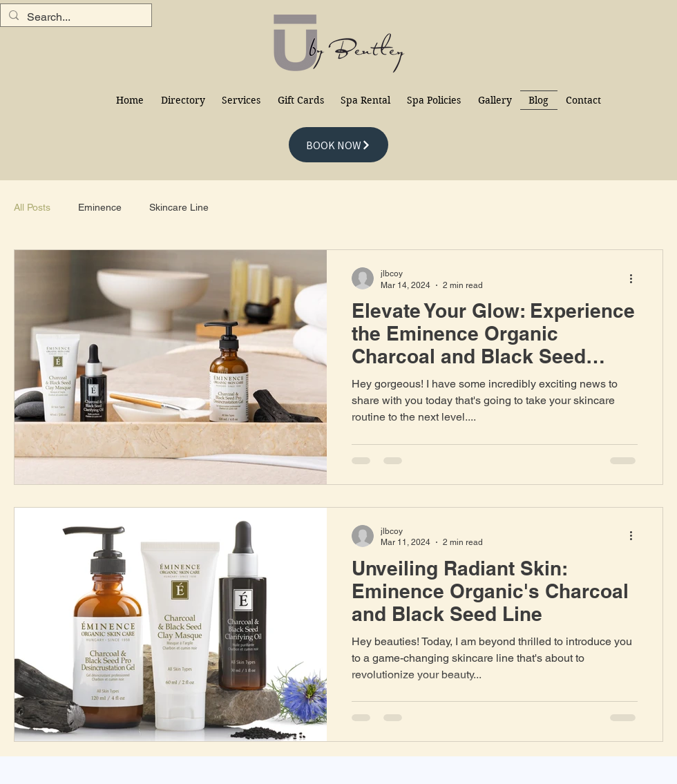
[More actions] (636, 278)
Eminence (100, 207)
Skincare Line (179, 207)
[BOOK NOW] (338, 145)
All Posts (32, 207)
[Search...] (75, 17)
